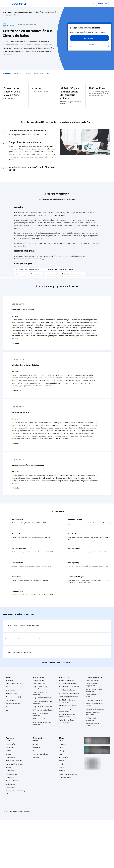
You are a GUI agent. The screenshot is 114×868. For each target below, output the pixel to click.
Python (8, 707)
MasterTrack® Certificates (15, 764)
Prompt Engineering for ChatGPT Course (67, 716)
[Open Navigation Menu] (8, 4)
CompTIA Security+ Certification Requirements (95, 696)
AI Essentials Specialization (68, 683)
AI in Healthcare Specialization (69, 693)
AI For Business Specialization (69, 687)
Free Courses (10, 788)
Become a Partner (12, 781)
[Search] (93, 4)
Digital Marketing (11, 694)
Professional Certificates (14, 761)
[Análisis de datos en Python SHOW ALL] (16, 343)
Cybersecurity (11, 687)
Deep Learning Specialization (69, 697)
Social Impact (10, 784)
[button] (89, 38)
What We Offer (11, 744)
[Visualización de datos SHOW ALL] (16, 443)
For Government (11, 774)
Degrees (9, 767)
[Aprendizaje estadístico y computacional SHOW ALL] (16, 488)
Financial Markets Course (68, 706)
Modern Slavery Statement (68, 774)
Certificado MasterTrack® (24, 12)
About (8, 741)
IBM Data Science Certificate (42, 719)
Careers (8, 751)
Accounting (10, 680)
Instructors (39, 73)
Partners (35, 744)
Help (61, 754)
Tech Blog (36, 757)
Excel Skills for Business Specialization (67, 701)
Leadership (10, 747)
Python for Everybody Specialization (67, 721)
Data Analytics (10, 690)
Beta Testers (37, 747)
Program (18, 73)
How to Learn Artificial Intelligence (93, 714)
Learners (35, 741)
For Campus (10, 778)
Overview (7, 73)
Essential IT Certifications (94, 700)
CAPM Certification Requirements (92, 685)
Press (61, 741)
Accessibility (63, 757)
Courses (28, 73)
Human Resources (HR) (13, 697)
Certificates (7, 12)
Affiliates (62, 771)
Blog (34, 751)
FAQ (48, 73)
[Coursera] (19, 4)
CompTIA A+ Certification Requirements (94, 690)
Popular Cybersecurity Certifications (93, 725)
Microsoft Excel (11, 700)
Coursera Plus (10, 757)
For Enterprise (11, 771)
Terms (61, 747)
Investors (62, 744)
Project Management (13, 704)
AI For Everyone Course (67, 690)
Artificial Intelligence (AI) (14, 684)
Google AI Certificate (39, 683)
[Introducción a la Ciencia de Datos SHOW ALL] (16, 391)
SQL (7, 710)
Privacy (62, 751)
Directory (62, 767)
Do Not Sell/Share (65, 778)
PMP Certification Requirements (92, 719)
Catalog (8, 754)
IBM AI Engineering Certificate (42, 710)
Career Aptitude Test (93, 680)
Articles (62, 764)
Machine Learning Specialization (65, 710)
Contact (62, 761)
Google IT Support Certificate (42, 698)
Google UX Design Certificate (42, 707)
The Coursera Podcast (40, 754)
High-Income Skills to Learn (95, 709)
